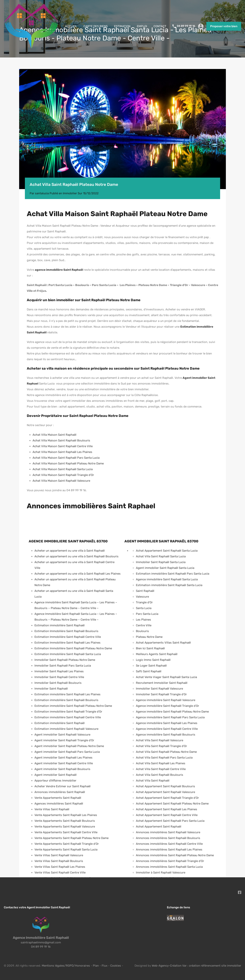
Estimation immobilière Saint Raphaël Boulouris (66, 700)
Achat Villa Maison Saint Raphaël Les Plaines (62, 452)
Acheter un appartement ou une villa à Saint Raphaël (70, 551)
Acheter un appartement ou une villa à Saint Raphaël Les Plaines (78, 574)
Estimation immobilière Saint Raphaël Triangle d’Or (68, 712)
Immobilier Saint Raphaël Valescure (159, 689)
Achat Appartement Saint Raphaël (159, 827)
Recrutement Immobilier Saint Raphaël (162, 683)
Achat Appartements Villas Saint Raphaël (163, 643)
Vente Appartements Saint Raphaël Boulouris (65, 821)
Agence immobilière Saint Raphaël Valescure (166, 700)
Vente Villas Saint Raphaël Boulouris (59, 861)
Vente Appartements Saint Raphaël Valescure (65, 827)
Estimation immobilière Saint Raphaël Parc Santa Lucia (173, 574)
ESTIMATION (122, 26)
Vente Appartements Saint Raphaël (58, 798)
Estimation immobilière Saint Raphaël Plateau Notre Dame (73, 706)
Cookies (116, 966)
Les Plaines (143, 620)
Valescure (142, 597)
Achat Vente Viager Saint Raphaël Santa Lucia (166, 677)
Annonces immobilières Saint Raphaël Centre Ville (169, 844)
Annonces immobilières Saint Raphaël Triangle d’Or (170, 861)
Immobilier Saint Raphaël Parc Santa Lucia (63, 666)
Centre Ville (144, 625)
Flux (105, 966)
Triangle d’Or (144, 602)
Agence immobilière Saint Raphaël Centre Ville (167, 729)
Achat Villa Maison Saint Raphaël (54, 435)
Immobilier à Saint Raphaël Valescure (161, 873)
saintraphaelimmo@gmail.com (41, 942)
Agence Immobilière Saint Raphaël (41, 938)
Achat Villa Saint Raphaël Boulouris (160, 775)
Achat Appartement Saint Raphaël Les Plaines (167, 809)
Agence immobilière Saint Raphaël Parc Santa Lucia (170, 717)
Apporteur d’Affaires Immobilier (55, 781)
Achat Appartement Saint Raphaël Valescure (165, 792)
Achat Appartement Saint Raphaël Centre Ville (167, 815)
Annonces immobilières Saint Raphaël (60, 792)
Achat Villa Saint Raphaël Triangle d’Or (161, 746)
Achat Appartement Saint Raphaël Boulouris (165, 786)
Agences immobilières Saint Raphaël (59, 804)
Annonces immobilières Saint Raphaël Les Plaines (169, 850)
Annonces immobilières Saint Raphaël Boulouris (168, 838)
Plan (96, 966)
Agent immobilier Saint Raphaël (56, 775)
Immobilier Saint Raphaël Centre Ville (59, 677)
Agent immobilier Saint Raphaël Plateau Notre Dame (69, 746)
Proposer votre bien (224, 26)
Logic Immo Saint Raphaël (153, 660)
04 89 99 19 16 (186, 26)
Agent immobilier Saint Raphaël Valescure (62, 735)
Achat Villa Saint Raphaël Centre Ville (161, 769)
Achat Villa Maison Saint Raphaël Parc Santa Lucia (66, 458)
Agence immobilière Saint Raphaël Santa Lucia (167, 579)
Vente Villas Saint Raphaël (52, 809)
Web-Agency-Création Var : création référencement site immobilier (196, 966)
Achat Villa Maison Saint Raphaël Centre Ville (63, 446)
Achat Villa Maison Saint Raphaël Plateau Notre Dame (68, 463)
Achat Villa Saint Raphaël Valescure (160, 740)
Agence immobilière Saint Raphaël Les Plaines (167, 723)
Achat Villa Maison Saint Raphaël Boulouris (61, 440)
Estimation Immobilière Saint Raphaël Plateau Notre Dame (73, 648)
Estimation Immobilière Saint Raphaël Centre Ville (68, 637)
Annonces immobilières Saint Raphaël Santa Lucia (169, 867)
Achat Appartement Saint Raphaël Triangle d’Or (167, 798)
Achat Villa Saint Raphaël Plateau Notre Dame (166, 752)
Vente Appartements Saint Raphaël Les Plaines (66, 815)
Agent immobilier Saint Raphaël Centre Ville (64, 763)
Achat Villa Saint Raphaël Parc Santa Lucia (164, 758)
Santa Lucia (144, 608)
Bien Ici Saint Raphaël (150, 648)
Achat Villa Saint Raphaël (153, 781)
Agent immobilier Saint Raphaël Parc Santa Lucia (67, 752)
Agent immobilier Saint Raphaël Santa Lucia (165, 568)
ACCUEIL (71, 26)
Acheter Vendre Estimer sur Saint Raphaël (62, 786)
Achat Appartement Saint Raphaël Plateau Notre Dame (172, 804)
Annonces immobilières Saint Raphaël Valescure (168, 832)
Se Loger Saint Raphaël (151, 666)
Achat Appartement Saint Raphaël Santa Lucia (167, 551)
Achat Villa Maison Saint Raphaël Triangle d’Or (63, 475)
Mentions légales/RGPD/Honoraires (66, 966)
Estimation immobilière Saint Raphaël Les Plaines (67, 694)
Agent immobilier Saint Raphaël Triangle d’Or (64, 740)
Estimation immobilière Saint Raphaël (60, 625)
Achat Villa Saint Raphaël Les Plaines (161, 763)
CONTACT (160, 26)
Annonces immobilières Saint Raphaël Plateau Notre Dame (175, 855)
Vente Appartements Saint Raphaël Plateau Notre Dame (71, 838)
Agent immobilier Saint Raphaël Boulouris (62, 769)
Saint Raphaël (145, 591)
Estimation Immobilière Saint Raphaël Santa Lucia (68, 654)
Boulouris (142, 631)
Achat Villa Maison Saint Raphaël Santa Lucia (63, 469)
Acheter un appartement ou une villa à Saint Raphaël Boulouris (76, 556)
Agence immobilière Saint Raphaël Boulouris (166, 735)
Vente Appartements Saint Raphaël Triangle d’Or (67, 844)
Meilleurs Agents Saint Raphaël (157, 654)
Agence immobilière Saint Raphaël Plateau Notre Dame (172, 712)
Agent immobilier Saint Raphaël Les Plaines (63, 758)
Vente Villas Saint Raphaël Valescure (59, 855)
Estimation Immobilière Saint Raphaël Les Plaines (67, 643)
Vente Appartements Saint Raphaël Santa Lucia (66, 850)
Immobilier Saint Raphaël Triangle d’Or (161, 694)
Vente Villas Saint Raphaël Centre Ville (60, 873)
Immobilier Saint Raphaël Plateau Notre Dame (65, 660)
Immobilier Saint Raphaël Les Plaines (59, 671)
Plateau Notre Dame (149, 637)
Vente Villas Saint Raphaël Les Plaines (60, 867)
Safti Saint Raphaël (149, 671)
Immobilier (70, 193)
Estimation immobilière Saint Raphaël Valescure (66, 729)
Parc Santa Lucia (147, 614)
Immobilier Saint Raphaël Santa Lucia (161, 562)
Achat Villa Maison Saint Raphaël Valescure (61, 481)
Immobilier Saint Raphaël (51, 689)
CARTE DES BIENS (96, 26)
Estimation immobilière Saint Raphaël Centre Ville (68, 717)
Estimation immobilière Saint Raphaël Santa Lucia (169, 585)
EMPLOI (142, 26)
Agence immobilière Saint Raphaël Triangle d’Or (167, 706)
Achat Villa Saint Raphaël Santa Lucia (161, 556)
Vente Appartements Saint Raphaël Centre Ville (66, 832)
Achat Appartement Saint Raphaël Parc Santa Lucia (170, 821)
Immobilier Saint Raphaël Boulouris (58, 683)
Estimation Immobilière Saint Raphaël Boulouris (66, 631)
